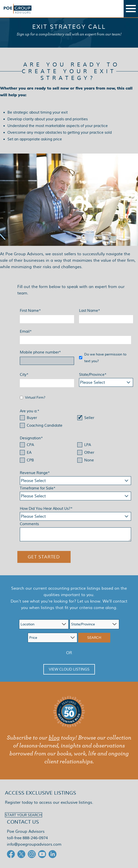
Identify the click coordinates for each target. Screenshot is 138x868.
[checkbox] (75, 422)
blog (54, 738)
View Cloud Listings (69, 669)
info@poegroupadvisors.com (34, 844)
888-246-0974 (35, 838)
